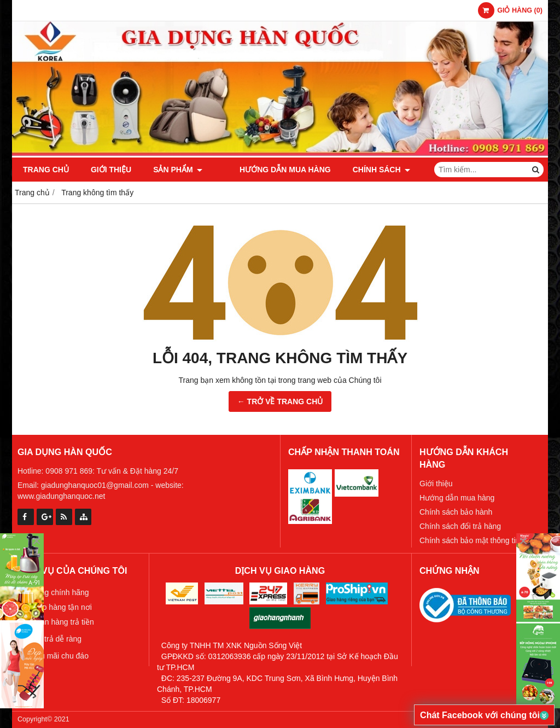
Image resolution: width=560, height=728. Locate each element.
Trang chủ (46, 170)
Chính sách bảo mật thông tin (469, 540)
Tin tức (433, 170)
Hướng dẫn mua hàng (270, 170)
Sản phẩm (178, 170)
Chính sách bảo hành (456, 512)
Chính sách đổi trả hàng (460, 526)
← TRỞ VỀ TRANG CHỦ (280, 401)
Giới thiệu (111, 170)
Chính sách (366, 170)
